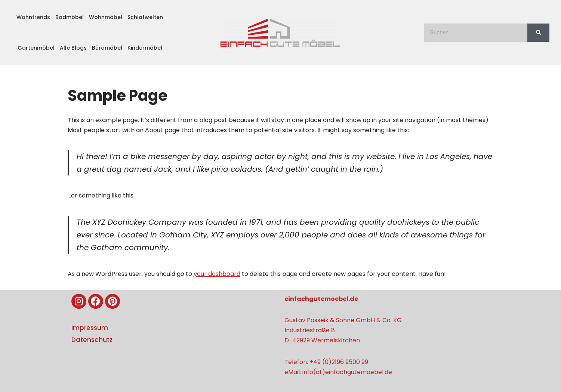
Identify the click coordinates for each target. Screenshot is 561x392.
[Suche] (538, 33)
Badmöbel (70, 17)
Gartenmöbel (36, 48)
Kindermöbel (145, 48)
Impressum (90, 328)
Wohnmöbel (106, 17)
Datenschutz (92, 340)
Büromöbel (107, 48)
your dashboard (217, 274)
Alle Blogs (73, 48)
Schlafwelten (145, 17)
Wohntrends (33, 17)
